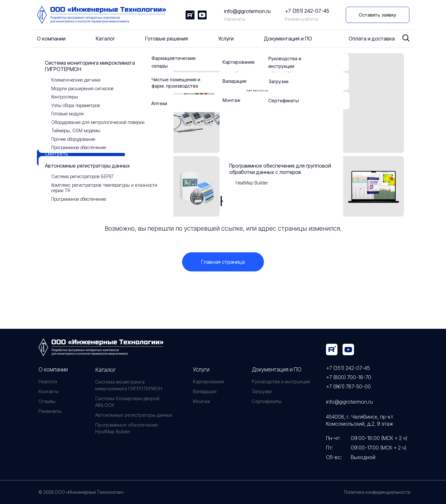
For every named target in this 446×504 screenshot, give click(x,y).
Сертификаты (267, 401)
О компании (53, 370)
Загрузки (261, 392)
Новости (48, 382)
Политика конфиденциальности (377, 492)
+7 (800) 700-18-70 (349, 377)
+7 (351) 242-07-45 (307, 11)
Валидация (205, 391)
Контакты (49, 391)
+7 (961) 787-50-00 (348, 386)
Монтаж (202, 401)
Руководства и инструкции (281, 382)
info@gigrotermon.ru (247, 11)
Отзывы (47, 401)
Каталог (106, 370)
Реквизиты (50, 411)
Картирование (209, 382)
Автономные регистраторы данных (134, 415)
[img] (332, 349)
